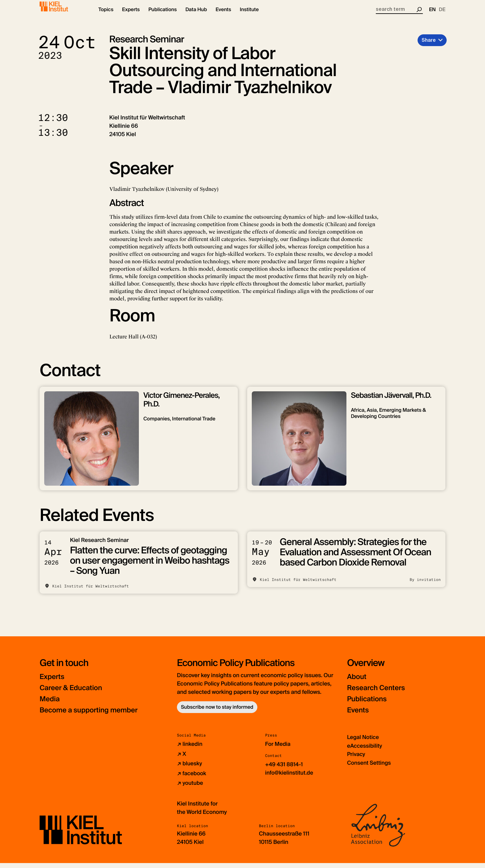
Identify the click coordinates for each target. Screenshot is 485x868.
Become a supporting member (92, 716)
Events (359, 716)
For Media (278, 750)
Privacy (356, 759)
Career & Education (73, 693)
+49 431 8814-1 (284, 770)
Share (429, 45)
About (357, 682)
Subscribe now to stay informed (217, 713)
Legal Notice (363, 743)
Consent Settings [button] (369, 768)
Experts (53, 682)
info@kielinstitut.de (290, 778)
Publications (368, 705)
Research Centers (378, 693)
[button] (106, 15)
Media (50, 705)
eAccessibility (365, 751)
